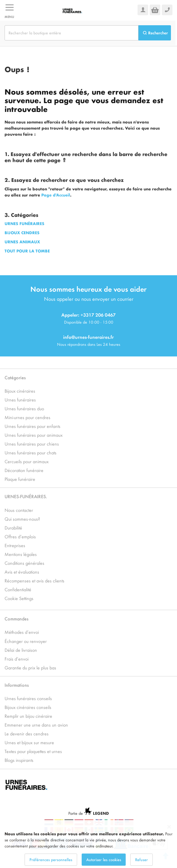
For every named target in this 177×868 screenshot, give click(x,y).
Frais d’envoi (17, 659)
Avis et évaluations (22, 572)
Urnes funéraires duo (24, 408)
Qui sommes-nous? (22, 519)
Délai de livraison (21, 650)
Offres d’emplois (20, 536)
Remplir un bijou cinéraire (28, 716)
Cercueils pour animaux (27, 461)
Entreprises (15, 545)
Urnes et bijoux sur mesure (29, 742)
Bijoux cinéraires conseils (28, 707)
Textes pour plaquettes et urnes (33, 751)
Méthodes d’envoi (22, 632)
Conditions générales (24, 563)
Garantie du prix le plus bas (30, 667)
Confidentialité (18, 589)
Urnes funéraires (20, 399)
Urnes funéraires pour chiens (32, 444)
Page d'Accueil (56, 195)
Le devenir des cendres (27, 733)
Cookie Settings (19, 598)
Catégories (15, 377)
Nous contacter (19, 510)
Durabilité (13, 528)
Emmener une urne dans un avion (36, 725)
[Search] (155, 33)
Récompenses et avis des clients (34, 580)
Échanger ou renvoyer (26, 641)
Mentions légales (21, 554)
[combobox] (71, 33)
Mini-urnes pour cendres (27, 417)
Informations (17, 685)
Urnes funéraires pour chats (31, 452)
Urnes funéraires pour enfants (32, 426)
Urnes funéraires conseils (28, 698)
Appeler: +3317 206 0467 (88, 315)
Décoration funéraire (24, 470)
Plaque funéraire (20, 479)
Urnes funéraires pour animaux (34, 435)
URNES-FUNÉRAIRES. (26, 496)
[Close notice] (169, 843)
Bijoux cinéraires (20, 391)
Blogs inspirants (19, 760)
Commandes (17, 618)
